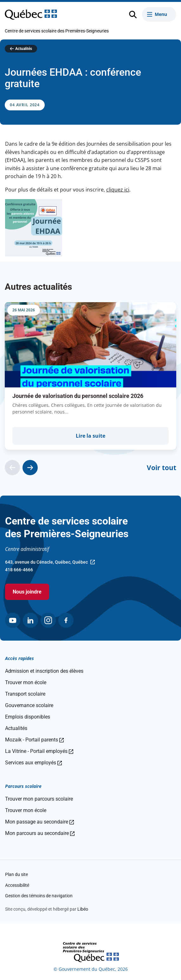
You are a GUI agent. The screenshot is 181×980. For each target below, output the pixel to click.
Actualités (24, 49)
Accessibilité (17, 885)
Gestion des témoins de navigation (39, 896)
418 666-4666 (19, 570)
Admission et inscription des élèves (44, 671)
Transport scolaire (25, 694)
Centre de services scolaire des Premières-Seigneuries (57, 31)
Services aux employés (33, 763)
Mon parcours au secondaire (40, 833)
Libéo (83, 909)
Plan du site (16, 874)
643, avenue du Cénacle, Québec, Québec (50, 563)
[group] (90, 376)
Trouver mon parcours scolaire (39, 799)
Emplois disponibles (28, 717)
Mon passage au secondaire (39, 822)
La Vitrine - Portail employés (39, 751)
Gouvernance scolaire (29, 705)
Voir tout (162, 468)
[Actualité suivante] (30, 468)
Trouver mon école (26, 682)
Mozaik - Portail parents (34, 740)
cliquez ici (118, 190)
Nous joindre (27, 592)
